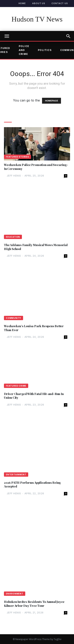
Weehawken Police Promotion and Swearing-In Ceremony (36, 167)
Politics (45, 50)
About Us (39, 3)
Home (22, 3)
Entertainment (16, 475)
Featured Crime (16, 386)
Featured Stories (17, 157)
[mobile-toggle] (7, 36)
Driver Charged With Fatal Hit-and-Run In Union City (34, 396)
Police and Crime (24, 50)
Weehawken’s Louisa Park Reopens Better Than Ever (34, 328)
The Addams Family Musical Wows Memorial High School (36, 247)
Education (13, 237)
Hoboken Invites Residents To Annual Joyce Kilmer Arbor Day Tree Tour (34, 604)
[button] (68, 36)
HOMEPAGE (52, 101)
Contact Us (60, 3)
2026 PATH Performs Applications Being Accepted (32, 485)
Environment (15, 594)
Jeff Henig (14, 176)
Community (14, 318)
